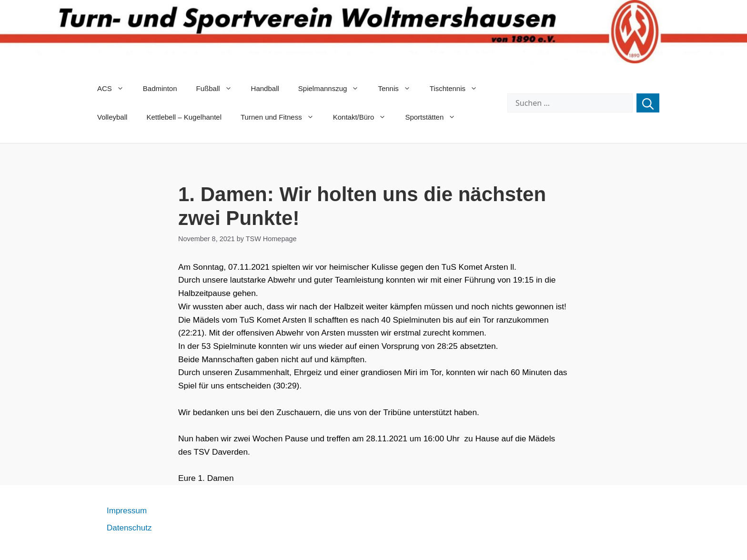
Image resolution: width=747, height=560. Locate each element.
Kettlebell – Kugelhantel (184, 117)
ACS (115, 89)
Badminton (160, 88)
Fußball (219, 89)
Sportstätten (435, 117)
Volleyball (112, 117)
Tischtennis (458, 89)
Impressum (127, 511)
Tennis (399, 89)
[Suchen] (648, 103)
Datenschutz (129, 528)
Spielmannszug (333, 89)
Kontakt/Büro (364, 117)
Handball (265, 88)
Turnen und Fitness (282, 117)
